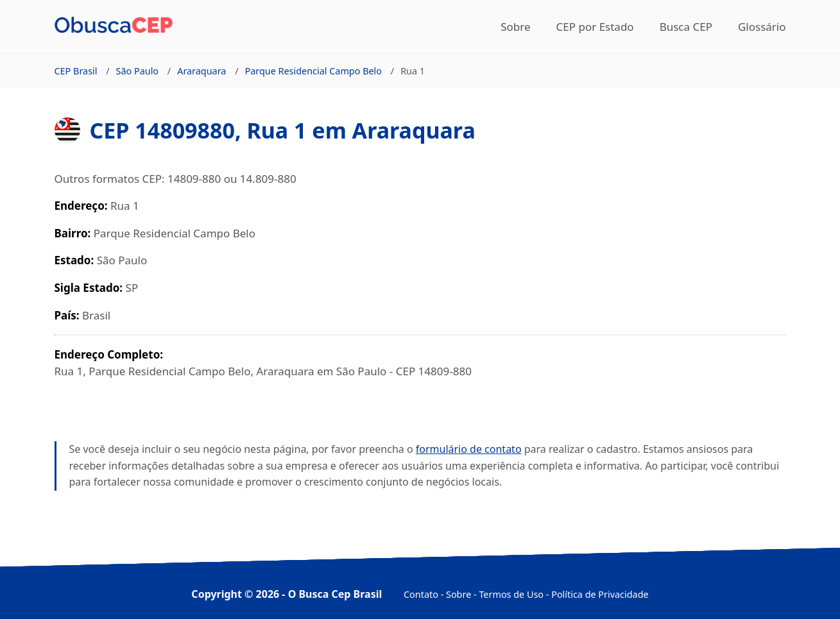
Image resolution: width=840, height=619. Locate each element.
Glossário (762, 27)
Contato (421, 594)
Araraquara (201, 71)
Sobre (515, 27)
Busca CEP (686, 27)
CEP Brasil (76, 71)
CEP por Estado (595, 27)
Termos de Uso (511, 594)
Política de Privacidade (600, 594)
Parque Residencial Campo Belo (314, 71)
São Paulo (138, 71)
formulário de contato (469, 449)
